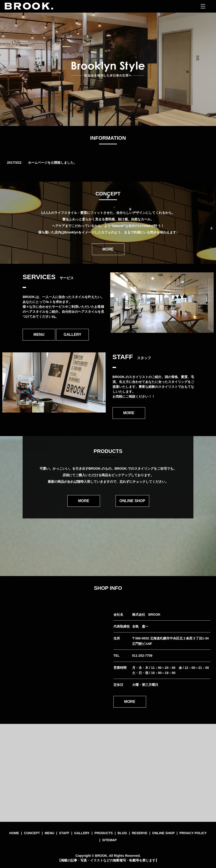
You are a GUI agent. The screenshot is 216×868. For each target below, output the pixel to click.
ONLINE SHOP (132, 501)
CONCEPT (32, 833)
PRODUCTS (104, 833)
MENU (39, 335)
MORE (108, 249)
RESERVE (140, 833)
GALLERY (72, 335)
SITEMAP (110, 840)
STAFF (64, 833)
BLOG (122, 833)
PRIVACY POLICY (193, 833)
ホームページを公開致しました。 (52, 163)
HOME (14, 833)
